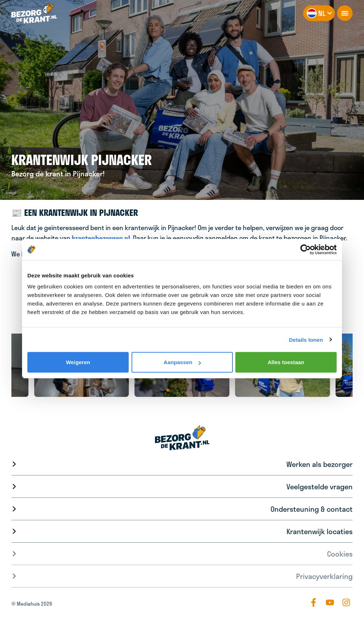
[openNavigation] (345, 13)
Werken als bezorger (320, 464)
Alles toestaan (286, 362)
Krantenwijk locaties (320, 531)
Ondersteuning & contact (312, 509)
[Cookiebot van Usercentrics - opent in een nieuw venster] (306, 249)
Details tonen (306, 339)
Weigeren (78, 362)
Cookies (340, 554)
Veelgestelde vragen (320, 486)
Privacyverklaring (324, 576)
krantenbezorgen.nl (101, 238)
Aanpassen (182, 362)
